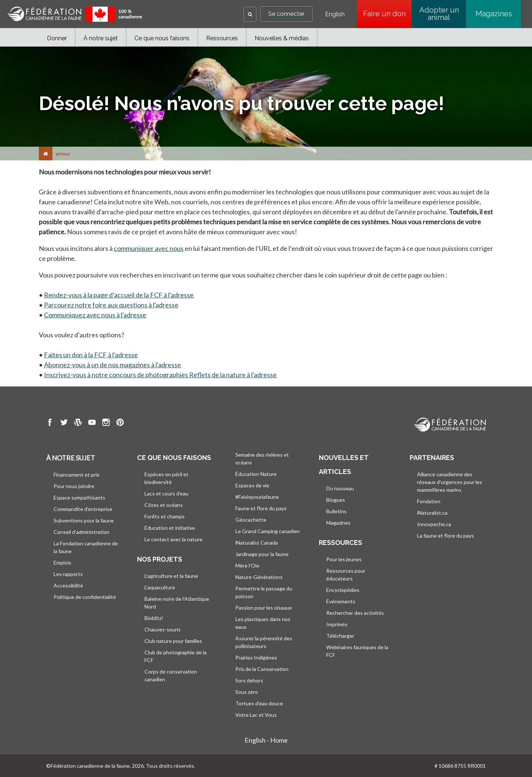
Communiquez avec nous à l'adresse (95, 315)
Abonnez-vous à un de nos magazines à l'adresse (112, 365)
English (335, 14)
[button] (250, 14)
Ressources (222, 38)
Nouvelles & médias (282, 38)
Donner (57, 38)
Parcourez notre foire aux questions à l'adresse (111, 305)
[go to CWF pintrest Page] (120, 423)
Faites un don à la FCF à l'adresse (91, 355)
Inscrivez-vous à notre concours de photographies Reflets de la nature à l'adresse (160, 375)
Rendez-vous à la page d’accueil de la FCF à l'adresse (119, 295)
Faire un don (388, 14)
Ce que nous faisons (162, 38)
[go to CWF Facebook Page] (50, 423)
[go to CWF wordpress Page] (78, 423)
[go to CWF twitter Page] (64, 423)
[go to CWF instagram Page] (106, 423)
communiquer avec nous (149, 248)
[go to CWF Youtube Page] (92, 423)
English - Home (266, 740)
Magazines (494, 14)
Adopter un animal (439, 14)
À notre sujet (101, 38)
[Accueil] (46, 154)
